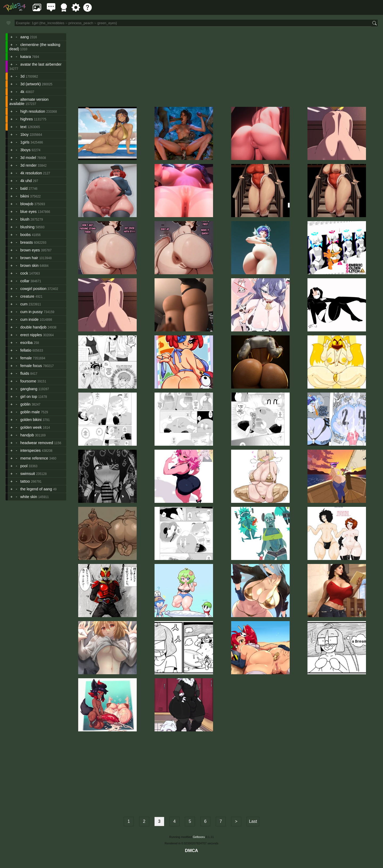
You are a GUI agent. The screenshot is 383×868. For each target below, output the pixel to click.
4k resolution (31, 173)
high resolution (33, 111)
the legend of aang (36, 489)
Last (253, 821)
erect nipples (31, 335)
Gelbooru (199, 837)
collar (25, 281)
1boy (24, 134)
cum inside (29, 319)
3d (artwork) (30, 84)
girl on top (29, 397)
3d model (28, 158)
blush (25, 219)
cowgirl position (33, 289)
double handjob (33, 327)
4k (22, 92)
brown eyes (30, 250)
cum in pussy (31, 312)
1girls (25, 142)
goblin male (30, 412)
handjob (27, 435)
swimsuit (28, 474)
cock (24, 273)
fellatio (26, 350)
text (23, 127)
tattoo (25, 481)
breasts (26, 242)
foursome (28, 381)
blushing (27, 227)
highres (26, 119)
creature (27, 296)
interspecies (30, 450)
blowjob (27, 204)
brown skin (29, 266)
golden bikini (31, 420)
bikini (25, 196)
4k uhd (26, 181)
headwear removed (37, 443)
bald (24, 188)
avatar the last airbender (41, 64)
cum (24, 304)
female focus (31, 366)
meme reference (34, 458)
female (26, 358)
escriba (26, 343)
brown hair (29, 258)
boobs (25, 235)
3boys (25, 150)
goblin (25, 404)
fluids (25, 373)
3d (22, 76)
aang (24, 37)
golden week (31, 427)
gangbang (29, 389)
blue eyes (28, 212)
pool (24, 466)
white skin (29, 497)
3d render (28, 165)
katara (26, 57)
